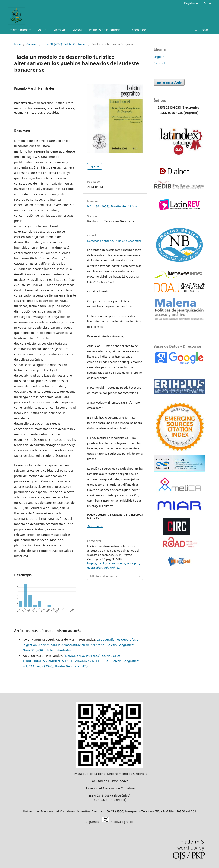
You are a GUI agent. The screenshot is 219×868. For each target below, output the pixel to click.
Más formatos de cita (104, 576)
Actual (43, 30)
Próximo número (20, 30)
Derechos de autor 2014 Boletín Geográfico (114, 241)
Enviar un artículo (169, 82)
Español (159, 63)
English (159, 57)
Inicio (18, 44)
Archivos (60, 30)
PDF (96, 166)
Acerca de (139, 30)
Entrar (207, 3)
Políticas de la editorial (106, 30)
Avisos (78, 30)
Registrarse (191, 3)
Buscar (202, 30)
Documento (95, 526)
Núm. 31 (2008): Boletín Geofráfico (64, 44)
